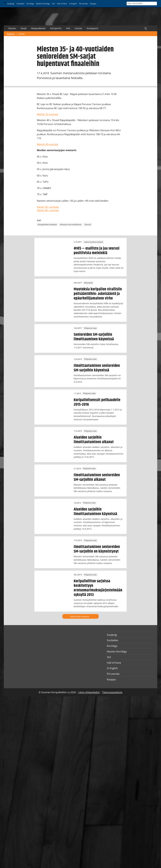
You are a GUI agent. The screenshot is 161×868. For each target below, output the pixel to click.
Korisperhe (56, 28)
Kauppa (93, 4)
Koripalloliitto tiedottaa (47, 224)
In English (73, 4)
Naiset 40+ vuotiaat (48, 210)
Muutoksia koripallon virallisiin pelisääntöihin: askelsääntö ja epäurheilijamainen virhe (98, 294)
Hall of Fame (62, 4)
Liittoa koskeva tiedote (94, 242)
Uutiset (78, 28)
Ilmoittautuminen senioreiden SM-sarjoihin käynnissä (97, 368)
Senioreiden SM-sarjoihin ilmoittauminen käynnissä (94, 337)
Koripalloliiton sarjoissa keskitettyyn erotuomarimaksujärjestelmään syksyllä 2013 (98, 588)
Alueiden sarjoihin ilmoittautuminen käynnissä (95, 512)
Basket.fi (11, 34)
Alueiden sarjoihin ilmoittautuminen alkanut (94, 440)
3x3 (53, 4)
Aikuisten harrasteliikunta (71, 224)
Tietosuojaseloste (112, 692)
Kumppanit (92, 28)
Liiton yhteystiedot (89, 692)
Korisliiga (30, 4)
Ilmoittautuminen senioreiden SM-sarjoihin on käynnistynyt (97, 549)
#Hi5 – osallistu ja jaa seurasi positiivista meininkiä (97, 251)
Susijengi (11, 4)
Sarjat (24, 28)
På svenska (83, 4)
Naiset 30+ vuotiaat (48, 207)
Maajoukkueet (38, 28)
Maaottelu (88, 283)
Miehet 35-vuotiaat (48, 114)
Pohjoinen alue (90, 328)
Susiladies (20, 4)
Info (68, 28)
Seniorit (88, 224)
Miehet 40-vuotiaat (48, 144)
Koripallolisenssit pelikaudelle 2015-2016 (97, 402)
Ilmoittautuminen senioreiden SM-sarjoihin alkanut (97, 477)
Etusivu (12, 28)
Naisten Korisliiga (43, 4)
